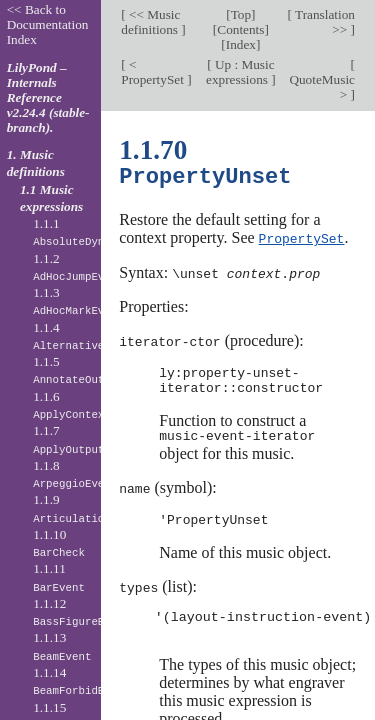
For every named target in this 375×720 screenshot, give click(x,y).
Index (241, 44)
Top (241, 14)
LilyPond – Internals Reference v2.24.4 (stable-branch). (48, 97)
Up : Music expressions (240, 72)
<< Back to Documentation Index (48, 24)
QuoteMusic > (322, 87)
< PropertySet (154, 72)
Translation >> (323, 22)
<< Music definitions (151, 22)
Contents (240, 29)
